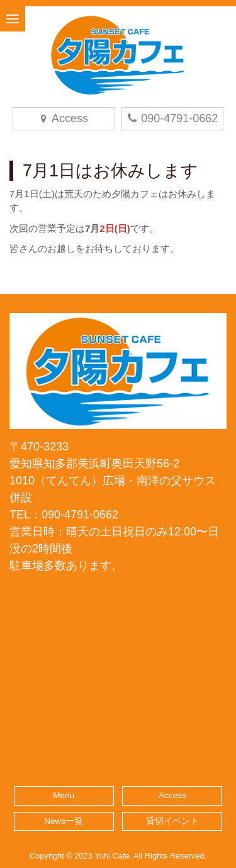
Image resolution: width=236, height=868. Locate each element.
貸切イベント (172, 821)
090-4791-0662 (172, 118)
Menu (64, 795)
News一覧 (64, 821)
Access (172, 795)
